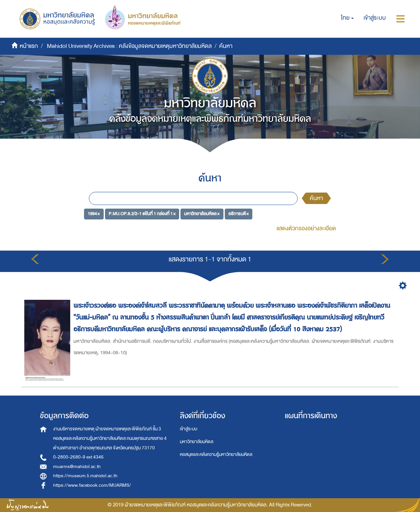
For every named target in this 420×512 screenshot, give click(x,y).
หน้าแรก (29, 46)
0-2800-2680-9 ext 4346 (78, 457)
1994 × (94, 214)
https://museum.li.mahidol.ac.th (85, 476)
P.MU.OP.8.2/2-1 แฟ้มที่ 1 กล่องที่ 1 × (142, 214)
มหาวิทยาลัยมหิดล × (202, 214)
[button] (347, 18)
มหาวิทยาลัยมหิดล (197, 442)
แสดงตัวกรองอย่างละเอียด (306, 228)
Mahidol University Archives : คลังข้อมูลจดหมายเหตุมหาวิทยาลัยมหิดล (129, 46)
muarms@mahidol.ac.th (77, 467)
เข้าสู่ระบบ (189, 429)
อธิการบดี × (239, 214)
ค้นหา (316, 198)
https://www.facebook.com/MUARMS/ (92, 485)
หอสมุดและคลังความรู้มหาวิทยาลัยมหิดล (216, 454)
